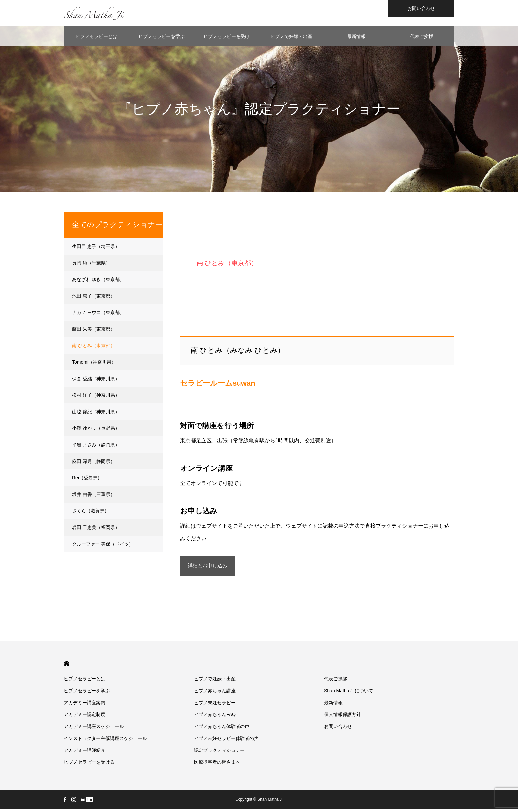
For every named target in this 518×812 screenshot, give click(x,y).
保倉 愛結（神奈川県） (96, 379)
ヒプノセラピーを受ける (227, 40)
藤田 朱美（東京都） (93, 329)
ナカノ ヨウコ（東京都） (98, 312)
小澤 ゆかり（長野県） (96, 428)
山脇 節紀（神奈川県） (96, 412)
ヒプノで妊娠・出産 (291, 36)
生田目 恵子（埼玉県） (96, 246)
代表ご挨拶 (422, 36)
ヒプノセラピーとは (96, 36)
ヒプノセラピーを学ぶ (162, 36)
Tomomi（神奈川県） (94, 362)
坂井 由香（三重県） (93, 494)
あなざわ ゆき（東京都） (98, 279)
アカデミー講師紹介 (85, 753)
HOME (67, 666)
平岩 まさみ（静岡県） (96, 445)
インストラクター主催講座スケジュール (105, 741)
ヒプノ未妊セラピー (215, 705)
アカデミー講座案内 (85, 705)
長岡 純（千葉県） (91, 263)
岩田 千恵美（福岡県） (96, 527)
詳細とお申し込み (238, 567)
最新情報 (356, 36)
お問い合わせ (421, 8)
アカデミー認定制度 (85, 717)
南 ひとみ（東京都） (93, 345)
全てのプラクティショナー (117, 225)
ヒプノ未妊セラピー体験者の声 (226, 741)
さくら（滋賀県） (91, 511)
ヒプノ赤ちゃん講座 (215, 693)
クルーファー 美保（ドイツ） (103, 544)
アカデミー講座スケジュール (94, 729)
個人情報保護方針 (343, 717)
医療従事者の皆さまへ (217, 765)
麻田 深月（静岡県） (93, 461)
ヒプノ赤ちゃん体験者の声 (222, 729)
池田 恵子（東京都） (93, 296)
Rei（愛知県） (87, 478)
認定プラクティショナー (219, 753)
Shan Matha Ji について (349, 693)
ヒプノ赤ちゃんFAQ (215, 717)
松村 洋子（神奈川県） (96, 395)
